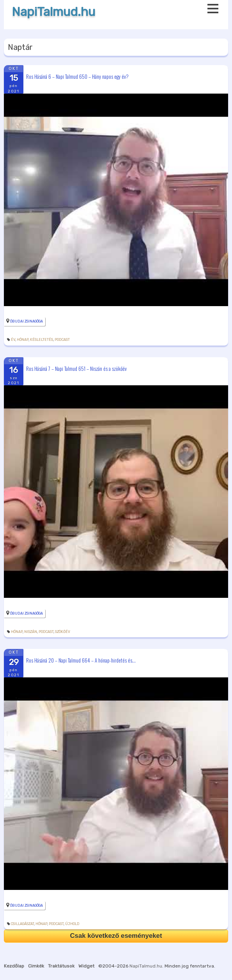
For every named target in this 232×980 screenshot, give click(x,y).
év (13, 340)
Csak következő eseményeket (116, 936)
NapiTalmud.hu (53, 12)
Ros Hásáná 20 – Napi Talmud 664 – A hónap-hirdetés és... (81, 660)
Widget (86, 966)
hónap (23, 340)
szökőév (63, 632)
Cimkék (36, 966)
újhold (72, 924)
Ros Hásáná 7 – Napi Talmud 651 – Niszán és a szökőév (76, 368)
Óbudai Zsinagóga (27, 321)
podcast (62, 340)
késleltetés (42, 340)
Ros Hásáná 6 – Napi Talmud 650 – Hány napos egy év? (77, 76)
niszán (31, 632)
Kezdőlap (14, 966)
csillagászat (22, 924)
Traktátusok (61, 966)
